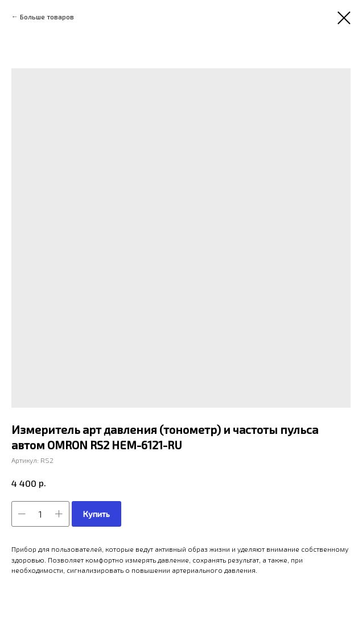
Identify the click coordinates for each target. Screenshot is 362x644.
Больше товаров (47, 17)
